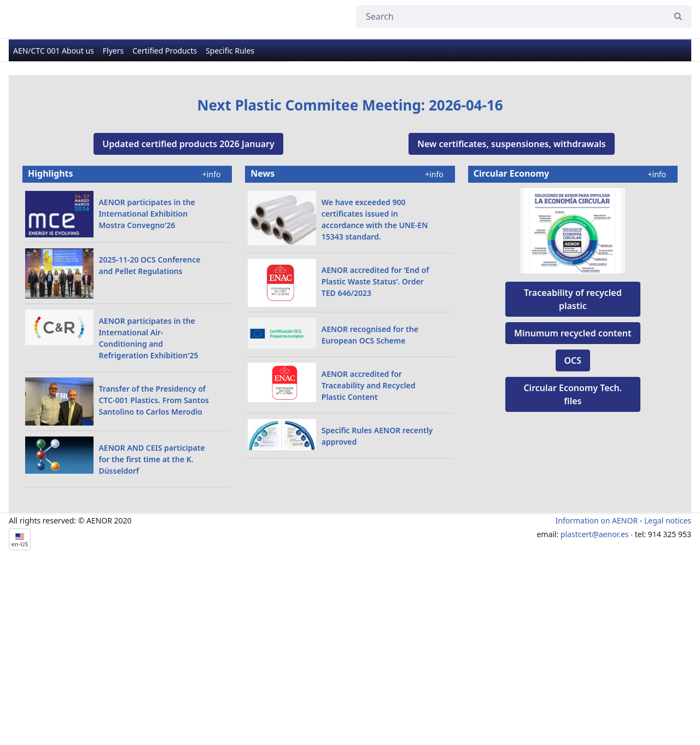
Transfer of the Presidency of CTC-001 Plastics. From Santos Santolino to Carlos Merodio (154, 566)
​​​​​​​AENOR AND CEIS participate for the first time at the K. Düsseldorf (151, 625)
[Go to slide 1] (298, 228)
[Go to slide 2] (319, 228)
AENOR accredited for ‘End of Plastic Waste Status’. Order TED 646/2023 (375, 447)
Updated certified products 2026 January (188, 310)
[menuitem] (54, 52)
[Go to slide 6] (402, 228)
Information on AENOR (597, 686)
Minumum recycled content (573, 499)
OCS (573, 526)
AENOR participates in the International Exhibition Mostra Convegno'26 (147, 379)
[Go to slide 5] (381, 228)
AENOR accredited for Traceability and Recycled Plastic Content (369, 551)
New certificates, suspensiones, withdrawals (511, 310)
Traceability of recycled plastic (573, 465)
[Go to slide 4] (360, 228)
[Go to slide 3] (340, 228)
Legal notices (668, 686)
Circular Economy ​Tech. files (573, 560)
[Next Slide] (647, 152)
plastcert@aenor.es (595, 700)
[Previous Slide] (52, 152)
